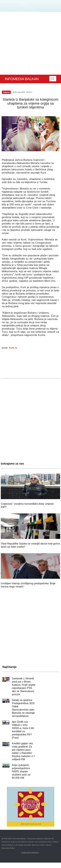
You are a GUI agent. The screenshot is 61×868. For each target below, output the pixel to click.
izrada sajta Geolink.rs (30, 852)
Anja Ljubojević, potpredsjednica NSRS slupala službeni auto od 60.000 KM (21, 771)
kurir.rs (13, 348)
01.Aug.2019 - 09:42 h (23, 92)
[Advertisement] (30, 43)
